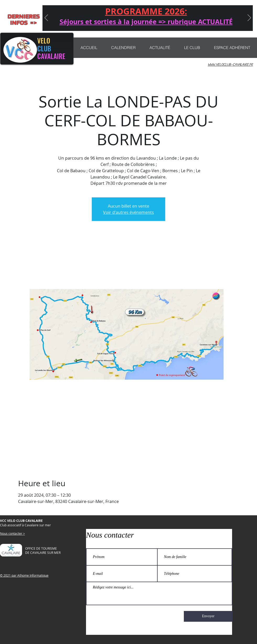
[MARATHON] (171, 24)
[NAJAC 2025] (148, 24)
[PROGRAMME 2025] (194, 24)
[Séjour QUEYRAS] (110, 24)
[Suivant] (249, 18)
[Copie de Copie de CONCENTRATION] (179, 24)
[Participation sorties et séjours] (164, 24)
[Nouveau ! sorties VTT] (133, 24)
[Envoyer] (208, 616)
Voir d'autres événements (128, 212)
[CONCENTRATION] (126, 24)
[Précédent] (46, 18)
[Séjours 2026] (102, 24)
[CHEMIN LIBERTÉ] (141, 24)
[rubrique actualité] (186, 24)
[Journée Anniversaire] (118, 24)
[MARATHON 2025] (156, 24)
